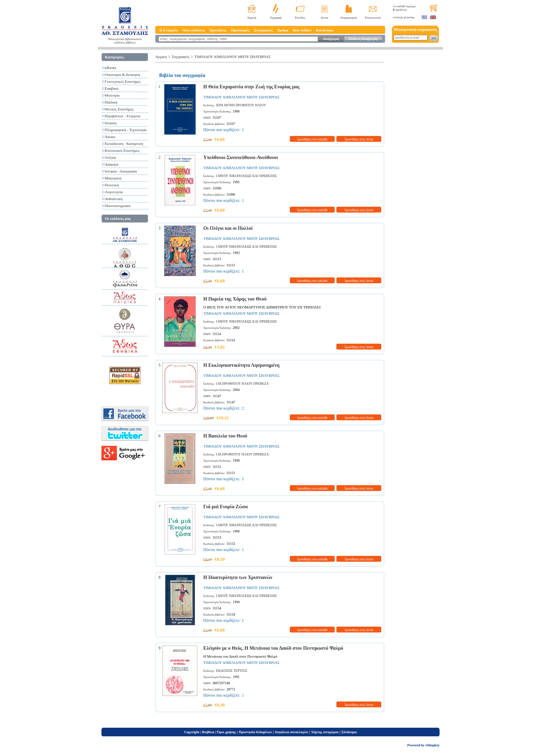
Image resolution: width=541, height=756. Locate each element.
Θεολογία (112, 95)
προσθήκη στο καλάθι (312, 139)
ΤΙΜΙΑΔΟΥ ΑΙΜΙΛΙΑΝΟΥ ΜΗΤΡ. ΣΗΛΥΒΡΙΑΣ (233, 57)
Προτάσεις (218, 30)
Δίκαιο (110, 137)
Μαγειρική (113, 178)
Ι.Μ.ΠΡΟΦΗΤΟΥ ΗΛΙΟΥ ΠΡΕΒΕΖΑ (242, 384)
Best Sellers (302, 30)
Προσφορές (240, 30)
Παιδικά (111, 102)
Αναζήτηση (331, 39)
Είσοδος (300, 18)
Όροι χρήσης (227, 732)
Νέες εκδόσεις (193, 30)
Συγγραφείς (263, 30)
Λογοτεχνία (114, 192)
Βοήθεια (208, 732)
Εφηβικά (112, 88)
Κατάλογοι (325, 30)
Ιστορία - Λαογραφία (121, 171)
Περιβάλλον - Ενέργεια (123, 116)
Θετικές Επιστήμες (119, 109)
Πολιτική (112, 185)
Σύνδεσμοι (349, 732)
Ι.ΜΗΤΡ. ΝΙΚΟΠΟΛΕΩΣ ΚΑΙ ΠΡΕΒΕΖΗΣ (246, 176)
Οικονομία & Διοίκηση (122, 75)
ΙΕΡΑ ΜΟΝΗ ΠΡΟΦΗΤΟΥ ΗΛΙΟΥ (241, 105)
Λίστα (324, 18)
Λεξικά (110, 157)
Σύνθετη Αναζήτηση (363, 39)
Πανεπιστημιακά (118, 206)
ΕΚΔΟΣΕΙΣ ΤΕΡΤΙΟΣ (232, 671)
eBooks (111, 68)
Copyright (192, 732)
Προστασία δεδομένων (255, 732)
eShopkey (432, 745)
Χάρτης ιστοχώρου (325, 732)
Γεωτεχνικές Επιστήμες (123, 81)
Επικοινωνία (373, 18)
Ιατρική (111, 123)
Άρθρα (283, 30)
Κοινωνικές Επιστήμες (122, 150)
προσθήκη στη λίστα (359, 139)
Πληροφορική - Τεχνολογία (126, 130)
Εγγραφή (276, 18)
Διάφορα (112, 164)
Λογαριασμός (349, 18)
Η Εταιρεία (169, 30)
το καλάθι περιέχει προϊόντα (405, 8)
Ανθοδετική (114, 199)
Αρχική (252, 18)
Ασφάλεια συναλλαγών (291, 732)
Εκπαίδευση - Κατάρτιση (124, 144)
